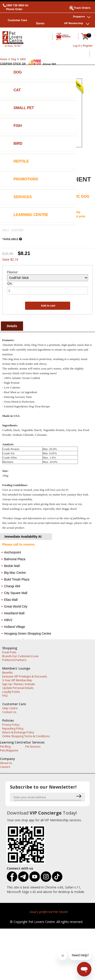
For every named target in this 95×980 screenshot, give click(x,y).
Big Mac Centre (15, 573)
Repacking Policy (13, 729)
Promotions (26, 179)
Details (12, 326)
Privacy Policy (11, 725)
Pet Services (33, 747)
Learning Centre (31, 215)
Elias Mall (11, 600)
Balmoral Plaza (15, 559)
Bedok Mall (12, 566)
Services (23, 197)
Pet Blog (5, 747)
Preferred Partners (14, 660)
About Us (6, 763)
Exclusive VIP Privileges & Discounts (25, 676)
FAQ (5, 696)
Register (88, 46)
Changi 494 (12, 586)
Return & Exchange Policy (18, 732)
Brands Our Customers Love (20, 656)
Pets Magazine (9, 750)
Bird (18, 143)
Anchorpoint (13, 552)
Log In (77, 46)
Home (4, 59)
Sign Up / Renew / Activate (19, 684)
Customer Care (17, 20)
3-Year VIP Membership (17, 680)
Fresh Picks (9, 652)
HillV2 (8, 620)
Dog (18, 72)
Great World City (16, 606)
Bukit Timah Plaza (17, 579)
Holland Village (15, 627)
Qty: (10, 283)
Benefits (7, 673)
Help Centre (10, 708)
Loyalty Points (11, 692)
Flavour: (13, 272)
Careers (5, 767)
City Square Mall (16, 593)
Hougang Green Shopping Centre (28, 633)
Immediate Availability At (23, 537)
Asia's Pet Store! (49, 912)
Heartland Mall (14, 613)
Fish (18, 126)
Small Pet (24, 108)
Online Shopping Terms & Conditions (26, 736)
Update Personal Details (18, 688)
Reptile (21, 161)
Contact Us (9, 712)
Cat (17, 90)
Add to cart (48, 306)
